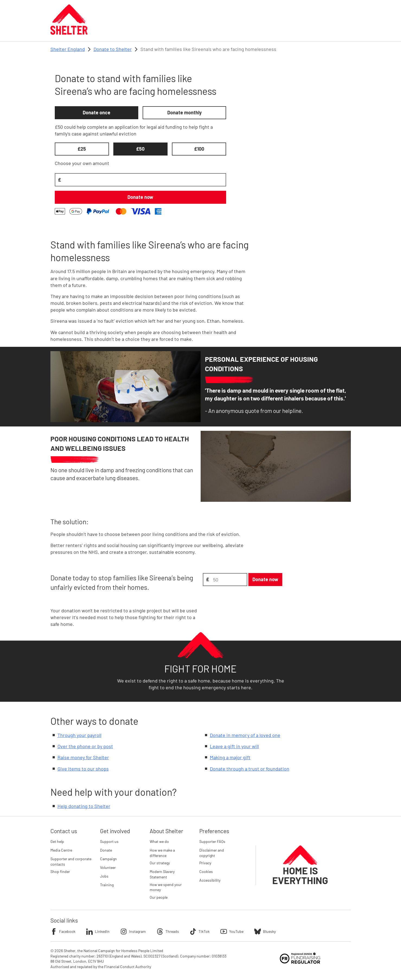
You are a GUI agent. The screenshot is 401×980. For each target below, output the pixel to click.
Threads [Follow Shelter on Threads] (168, 932)
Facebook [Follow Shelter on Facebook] (63, 932)
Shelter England (68, 49)
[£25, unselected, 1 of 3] (82, 149)
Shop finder (60, 871)
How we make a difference (162, 853)
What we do (159, 841)
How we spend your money (166, 887)
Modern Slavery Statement (162, 874)
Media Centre (61, 850)
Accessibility (210, 880)
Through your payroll (79, 735)
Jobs (104, 876)
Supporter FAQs (212, 841)
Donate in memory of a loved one (245, 735)
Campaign (108, 859)
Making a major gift (230, 757)
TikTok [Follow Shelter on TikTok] (200, 932)
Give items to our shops (83, 769)
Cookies (206, 871)
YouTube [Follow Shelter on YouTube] (232, 932)
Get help (57, 841)
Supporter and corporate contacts (71, 861)
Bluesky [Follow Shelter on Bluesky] (265, 932)
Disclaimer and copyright (212, 853)
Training (107, 885)
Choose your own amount (82, 163)
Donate (106, 850)
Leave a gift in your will (234, 746)
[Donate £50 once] (141, 197)
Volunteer (108, 867)
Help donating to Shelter (84, 806)
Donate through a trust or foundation (250, 769)
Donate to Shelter (113, 49)
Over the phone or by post (85, 746)
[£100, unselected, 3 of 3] (199, 149)
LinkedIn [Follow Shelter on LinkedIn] (98, 932)
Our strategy (160, 863)
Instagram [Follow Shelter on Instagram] (133, 932)
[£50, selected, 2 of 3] (140, 149)
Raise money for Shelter (83, 757)
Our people (159, 897)
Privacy (205, 863)
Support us (109, 841)
